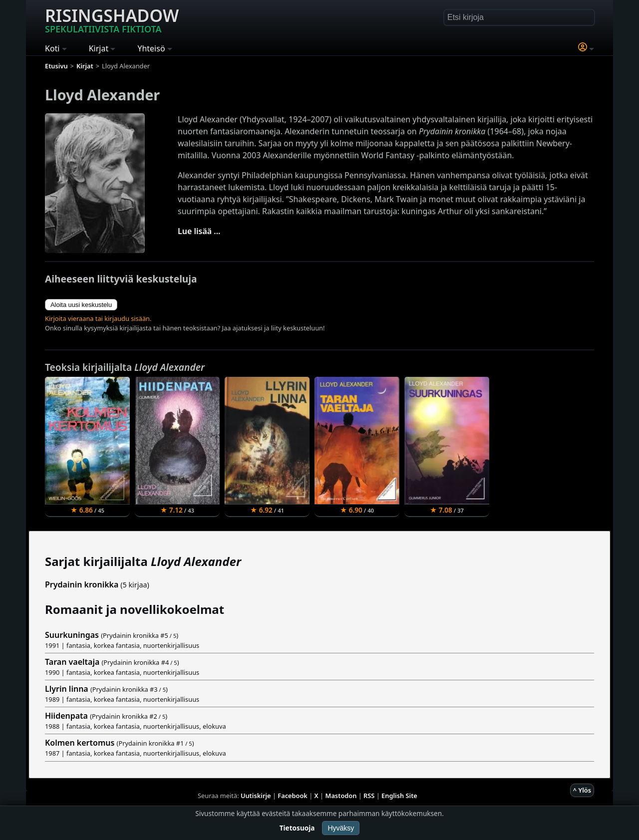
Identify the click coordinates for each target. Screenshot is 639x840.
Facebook (293, 796)
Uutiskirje (256, 796)
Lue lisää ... (199, 231)
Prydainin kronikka (82, 584)
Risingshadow (112, 19)
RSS (369, 796)
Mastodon (341, 796)
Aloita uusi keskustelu (81, 305)
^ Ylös (582, 790)
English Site (399, 796)
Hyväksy (341, 828)
